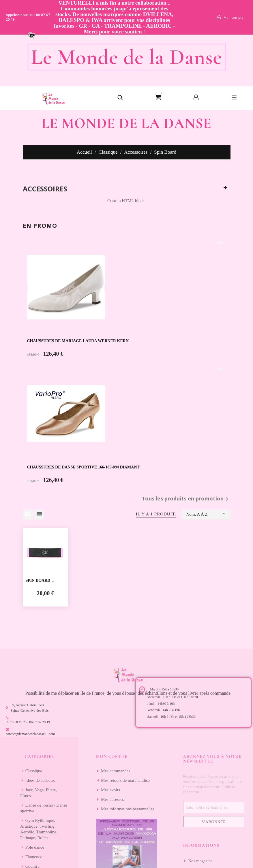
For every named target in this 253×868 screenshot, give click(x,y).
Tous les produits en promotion (186, 499)
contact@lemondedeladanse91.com (30, 734)
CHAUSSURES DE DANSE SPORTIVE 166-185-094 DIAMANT (83, 467)
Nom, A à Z (206, 514)
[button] (34, 35)
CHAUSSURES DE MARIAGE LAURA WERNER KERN (78, 341)
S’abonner (214, 822)
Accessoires (45, 189)
